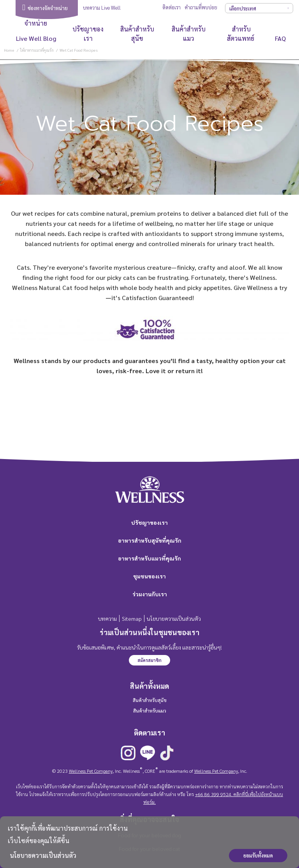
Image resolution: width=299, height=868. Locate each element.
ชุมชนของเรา (149, 576)
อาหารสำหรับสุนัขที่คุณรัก (150, 540)
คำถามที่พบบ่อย (201, 7)
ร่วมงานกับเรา (150, 594)
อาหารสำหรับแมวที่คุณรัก (149, 558)
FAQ (280, 38)
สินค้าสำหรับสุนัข (137, 34)
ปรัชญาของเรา (88, 34)
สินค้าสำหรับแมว (189, 34)
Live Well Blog (36, 38)
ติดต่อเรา (171, 7)
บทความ (107, 618)
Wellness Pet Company (91, 771)
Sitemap (132, 618)
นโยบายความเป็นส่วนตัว (43, 855)
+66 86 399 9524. (214, 794)
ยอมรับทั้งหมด (258, 855)
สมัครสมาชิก (149, 660)
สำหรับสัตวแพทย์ (241, 34)
